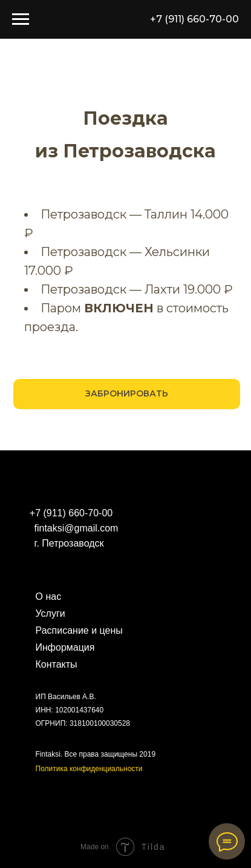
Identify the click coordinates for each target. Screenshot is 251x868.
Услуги (51, 613)
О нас (49, 597)
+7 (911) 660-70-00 (194, 19)
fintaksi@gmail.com (77, 528)
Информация (65, 647)
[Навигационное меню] (21, 19)
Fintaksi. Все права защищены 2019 (96, 754)
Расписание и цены (79, 630)
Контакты (57, 664)
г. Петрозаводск (69, 543)
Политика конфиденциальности (89, 769)
